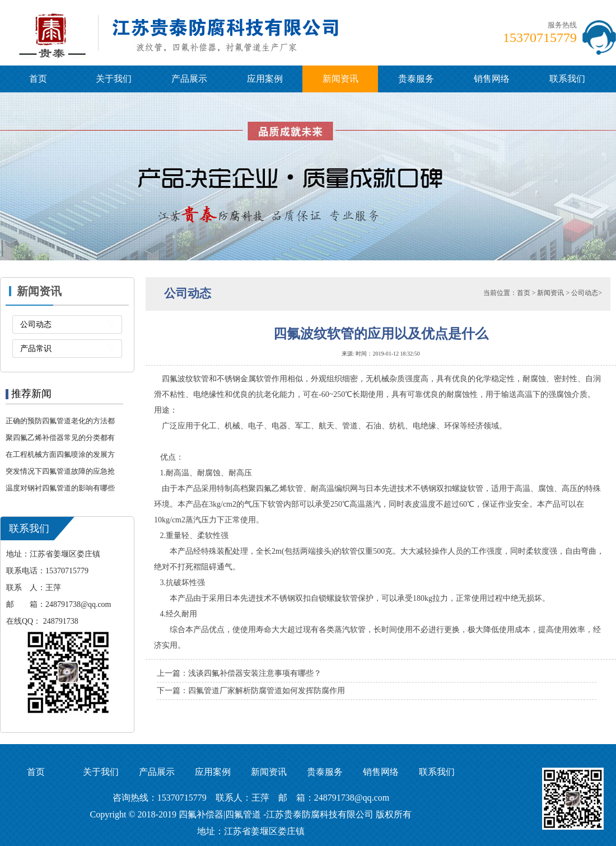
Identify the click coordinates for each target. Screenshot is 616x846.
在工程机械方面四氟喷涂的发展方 (60, 454)
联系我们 (567, 79)
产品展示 (189, 79)
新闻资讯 (340, 79)
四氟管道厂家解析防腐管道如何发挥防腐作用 (267, 691)
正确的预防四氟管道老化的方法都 (60, 421)
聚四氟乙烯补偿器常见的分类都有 (60, 438)
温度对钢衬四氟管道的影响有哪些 (60, 488)
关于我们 (114, 79)
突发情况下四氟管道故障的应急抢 (60, 471)
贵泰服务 (416, 79)
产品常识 (36, 349)
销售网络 (492, 79)
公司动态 (36, 324)
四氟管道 (243, 814)
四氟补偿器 (201, 814)
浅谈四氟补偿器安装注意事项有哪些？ (255, 673)
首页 (38, 79)
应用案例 (265, 79)
